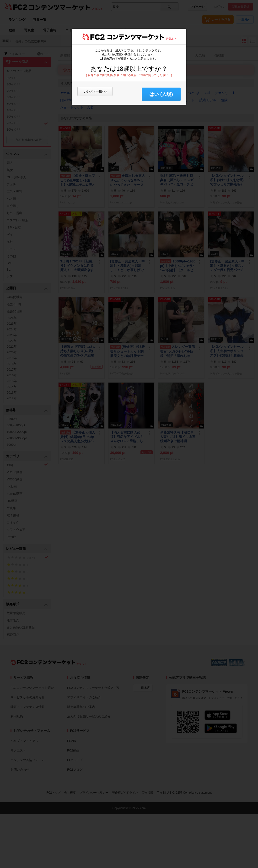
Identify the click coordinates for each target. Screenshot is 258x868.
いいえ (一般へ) (95, 91)
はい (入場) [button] (161, 94)
